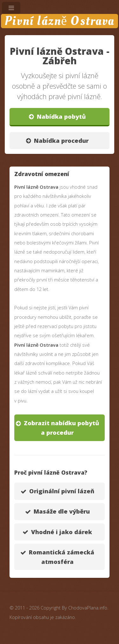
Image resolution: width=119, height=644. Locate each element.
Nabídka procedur (61, 140)
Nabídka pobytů (61, 116)
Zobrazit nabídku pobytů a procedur (61, 428)
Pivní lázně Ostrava (59, 21)
